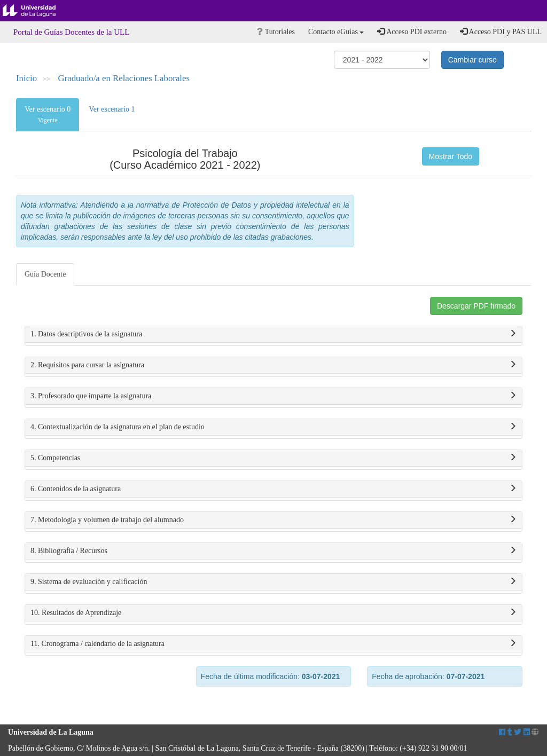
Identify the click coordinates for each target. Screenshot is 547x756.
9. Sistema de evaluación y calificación (273, 582)
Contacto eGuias (336, 32)
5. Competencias (273, 458)
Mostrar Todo (451, 156)
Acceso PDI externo (412, 31)
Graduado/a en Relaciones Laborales (124, 78)
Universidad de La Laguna (37, 11)
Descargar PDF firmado (476, 306)
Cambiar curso (472, 60)
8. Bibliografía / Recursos (273, 551)
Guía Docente (45, 274)
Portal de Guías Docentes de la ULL (71, 32)
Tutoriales (276, 32)
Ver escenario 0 (48, 115)
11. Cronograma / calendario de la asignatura (273, 644)
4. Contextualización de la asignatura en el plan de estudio (273, 427)
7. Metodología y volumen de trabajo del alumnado (273, 520)
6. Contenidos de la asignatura (273, 489)
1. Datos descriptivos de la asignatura (273, 334)
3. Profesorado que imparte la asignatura (273, 396)
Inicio (26, 78)
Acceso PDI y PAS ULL (501, 31)
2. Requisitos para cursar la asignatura (273, 365)
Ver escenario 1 (112, 109)
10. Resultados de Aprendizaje (273, 613)
